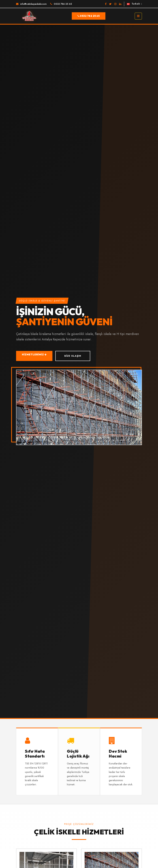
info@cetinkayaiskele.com (33, 4)
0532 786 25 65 (63, 4)
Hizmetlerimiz (34, 354)
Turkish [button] (133, 4)
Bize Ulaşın (73, 356)
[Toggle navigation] (138, 16)
